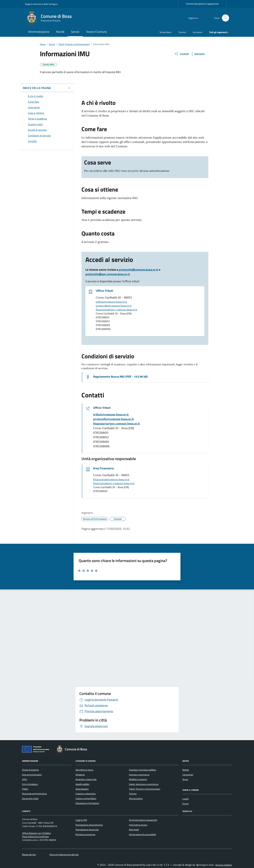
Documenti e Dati (30, 798)
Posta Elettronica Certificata (35, 837)
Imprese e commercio (139, 775)
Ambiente (80, 775)
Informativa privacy (138, 825)
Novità (60, 32)
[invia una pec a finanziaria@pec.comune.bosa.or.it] (116, 424)
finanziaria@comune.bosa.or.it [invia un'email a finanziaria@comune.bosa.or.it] (111, 479)
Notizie (186, 770)
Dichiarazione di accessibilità (142, 834)
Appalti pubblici (82, 784)
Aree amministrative (32, 775)
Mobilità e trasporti (138, 779)
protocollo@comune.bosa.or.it (138, 270)
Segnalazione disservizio (87, 830)
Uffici (25, 779)
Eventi (185, 804)
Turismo (182, 32)
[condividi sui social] (181, 54)
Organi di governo (30, 770)
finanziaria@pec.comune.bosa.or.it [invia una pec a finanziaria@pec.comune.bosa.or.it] (116, 310)
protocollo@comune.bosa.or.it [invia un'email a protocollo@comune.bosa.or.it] (114, 306)
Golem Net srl (152, 865)
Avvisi (185, 779)
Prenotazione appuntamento (89, 825)
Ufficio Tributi (104, 291)
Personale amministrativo (34, 794)
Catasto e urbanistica (86, 794)
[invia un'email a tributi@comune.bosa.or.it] (111, 415)
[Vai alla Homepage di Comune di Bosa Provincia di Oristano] (50, 18)
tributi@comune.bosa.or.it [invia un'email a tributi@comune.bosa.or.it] (111, 302)
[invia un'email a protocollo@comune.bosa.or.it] (113, 419)
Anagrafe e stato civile (86, 779)
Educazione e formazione (87, 803)
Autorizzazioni (82, 789)
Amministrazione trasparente (202, 4)
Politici (25, 789)
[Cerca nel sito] (226, 18)
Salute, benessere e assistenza (144, 784)
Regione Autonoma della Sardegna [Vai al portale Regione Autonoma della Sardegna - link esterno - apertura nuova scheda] (41, 4)
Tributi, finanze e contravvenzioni (145, 789)
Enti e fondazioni (30, 784)
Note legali (134, 830)
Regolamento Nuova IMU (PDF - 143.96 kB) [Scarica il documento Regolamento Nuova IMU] (120, 377)
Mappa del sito (29, 855)
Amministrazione (39, 32)
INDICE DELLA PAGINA (37, 88)
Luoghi (186, 799)
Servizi (75, 32)
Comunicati (188, 775)
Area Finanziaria (103, 468)
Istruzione (197, 32)
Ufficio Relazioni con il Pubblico (36, 833)
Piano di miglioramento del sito (64, 855)
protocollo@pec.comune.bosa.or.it (108, 274)
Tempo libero (165, 32)
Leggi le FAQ (81, 820)
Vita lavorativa (136, 798)
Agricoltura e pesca (84, 770)
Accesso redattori (224, 865)
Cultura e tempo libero (86, 798)
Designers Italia (205, 865)
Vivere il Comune (96, 32)
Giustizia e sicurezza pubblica (142, 770)
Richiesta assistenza (85, 834)
